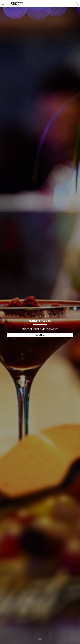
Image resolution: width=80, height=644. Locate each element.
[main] (40, 323)
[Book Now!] (40, 335)
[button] (3, 4)
